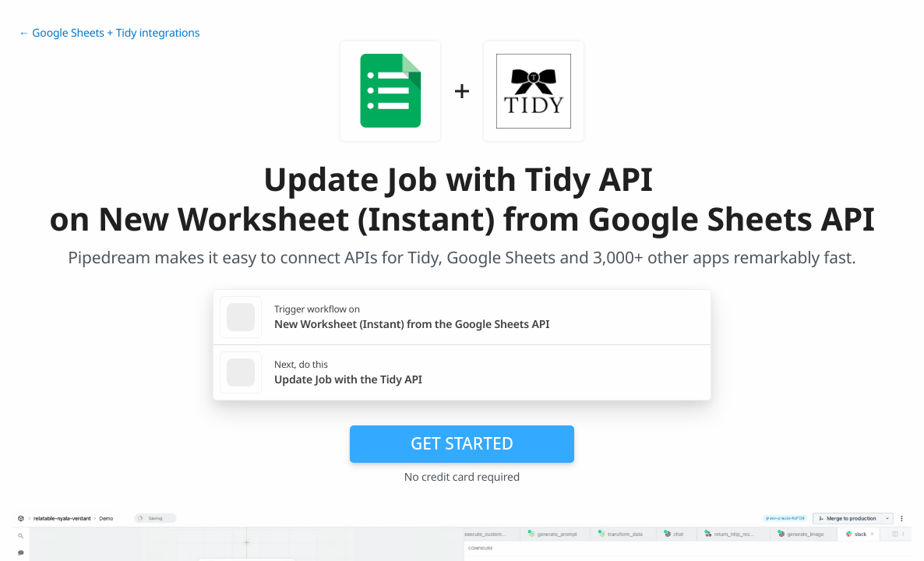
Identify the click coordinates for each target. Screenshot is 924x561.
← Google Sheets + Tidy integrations (109, 33)
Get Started (462, 443)
